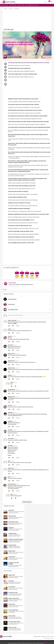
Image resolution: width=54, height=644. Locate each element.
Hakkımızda (44, 637)
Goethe (47, 214)
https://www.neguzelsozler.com (32, 214)
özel (30, 139)
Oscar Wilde (37, 240)
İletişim (52, 637)
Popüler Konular (4, 5)
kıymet (41, 174)
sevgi (43, 139)
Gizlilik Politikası (37, 637)
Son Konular (21, 5)
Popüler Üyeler (13, 5)
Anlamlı (35, 63)
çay (46, 143)
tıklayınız (42, 643)
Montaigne (35, 200)
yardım (27, 200)
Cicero (30, 226)
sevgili (27, 113)
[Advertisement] (27, 19)
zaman (26, 74)
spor (48, 174)
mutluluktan (27, 228)
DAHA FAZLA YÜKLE (27, 502)
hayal (28, 148)
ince (30, 110)
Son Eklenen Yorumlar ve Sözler (32, 5)
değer (36, 74)
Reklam (48, 637)
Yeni (31, 63)
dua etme (36, 135)
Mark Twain (35, 206)
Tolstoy (32, 231)
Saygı (37, 139)
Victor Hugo (27, 203)
